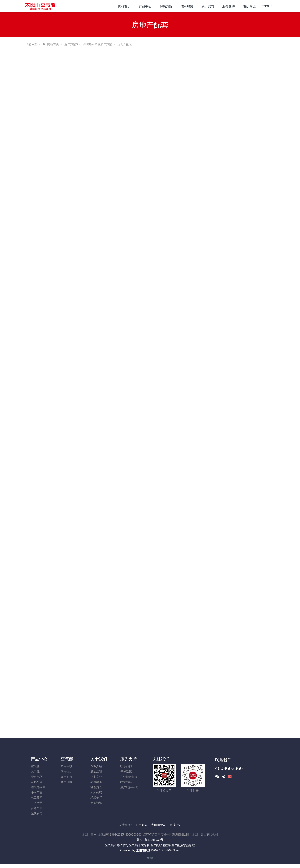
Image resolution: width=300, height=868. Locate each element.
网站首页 (124, 6)
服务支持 (129, 759)
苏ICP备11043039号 (150, 840)
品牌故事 (96, 782)
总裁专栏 (96, 798)
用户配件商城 (129, 787)
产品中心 (39, 759)
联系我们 (126, 766)
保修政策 (126, 771)
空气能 (35, 766)
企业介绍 (96, 766)
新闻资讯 (96, 803)
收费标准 (126, 782)
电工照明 (37, 798)
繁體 (150, 858)
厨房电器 (37, 777)
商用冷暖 (66, 782)
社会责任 (96, 787)
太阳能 (35, 771)
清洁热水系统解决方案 (97, 44)
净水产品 (37, 792)
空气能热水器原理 (183, 845)
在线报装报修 (129, 777)
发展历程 (96, 771)
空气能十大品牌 (139, 845)
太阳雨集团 (143, 850)
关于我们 (99, 759)
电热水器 (37, 782)
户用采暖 (66, 766)
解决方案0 (71, 44)
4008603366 (229, 768)
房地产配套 (125, 44)
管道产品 (37, 808)
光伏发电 (37, 813)
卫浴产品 (37, 803)
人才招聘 (96, 792)
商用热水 (66, 777)
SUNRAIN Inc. (171, 850)
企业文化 (96, 777)
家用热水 (66, 771)
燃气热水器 (38, 787)
